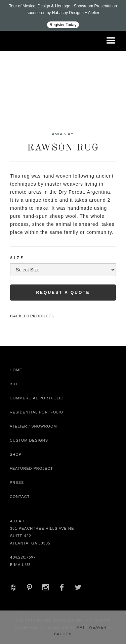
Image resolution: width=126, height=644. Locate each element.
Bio (13, 384)
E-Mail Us (20, 564)
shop (16, 454)
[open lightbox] (23, 109)
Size (17, 257)
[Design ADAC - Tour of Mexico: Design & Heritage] (63, 15)
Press (17, 482)
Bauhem (63, 634)
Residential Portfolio (36, 412)
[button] (111, 41)
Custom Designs (29, 440)
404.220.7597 (23, 557)
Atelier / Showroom (33, 426)
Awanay (63, 134)
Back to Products (32, 316)
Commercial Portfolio (37, 398)
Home (16, 370)
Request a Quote (63, 293)
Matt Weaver (92, 627)
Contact (20, 497)
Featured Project (31, 468)
